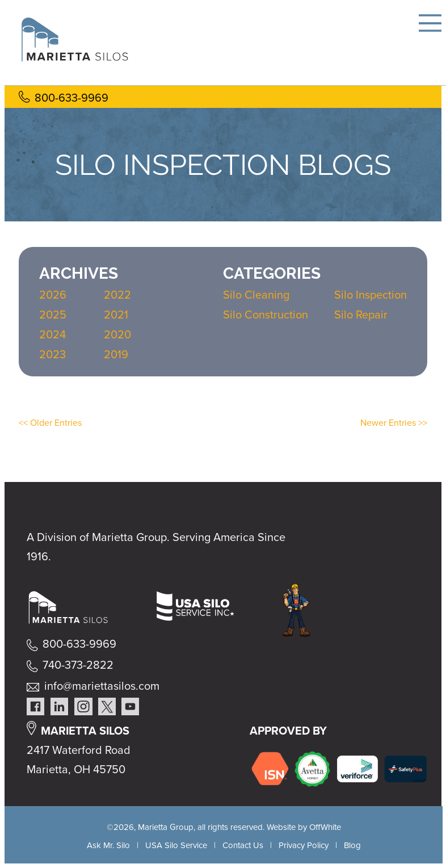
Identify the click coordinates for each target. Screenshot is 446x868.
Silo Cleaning (256, 295)
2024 (52, 334)
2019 (116, 354)
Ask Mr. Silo (108, 845)
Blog (352, 845)
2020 (117, 334)
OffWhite (325, 827)
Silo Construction (266, 315)
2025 (53, 315)
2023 (52, 354)
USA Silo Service (176, 845)
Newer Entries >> (394, 423)
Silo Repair (361, 315)
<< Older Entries (50, 423)
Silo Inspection (371, 295)
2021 (116, 315)
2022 (117, 295)
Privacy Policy (304, 845)
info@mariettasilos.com (102, 686)
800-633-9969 (71, 98)
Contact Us (243, 845)
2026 (53, 295)
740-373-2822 (78, 665)
